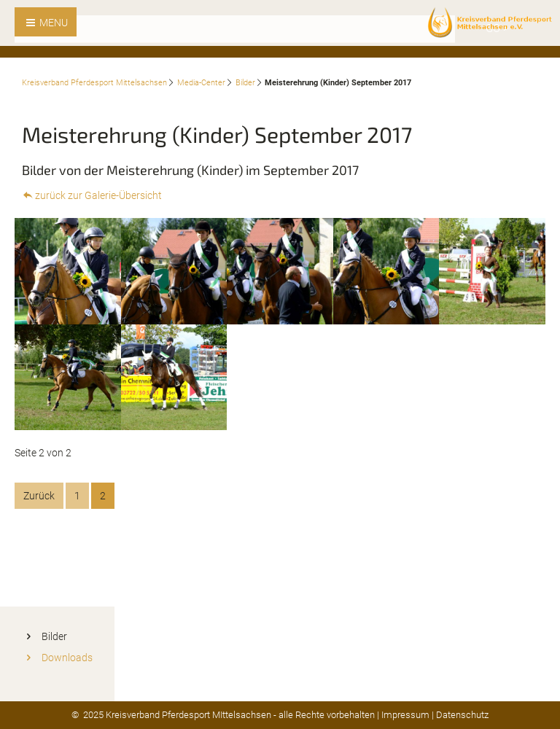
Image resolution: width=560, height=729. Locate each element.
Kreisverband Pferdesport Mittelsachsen (94, 83)
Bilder (245, 83)
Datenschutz (462, 715)
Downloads (67, 658)
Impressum (405, 715)
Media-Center (201, 83)
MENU (52, 23)
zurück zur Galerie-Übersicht (98, 195)
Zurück (39, 496)
